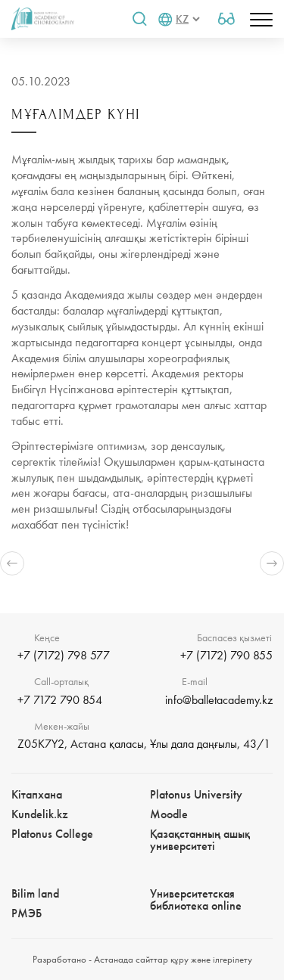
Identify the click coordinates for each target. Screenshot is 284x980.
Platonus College (52, 834)
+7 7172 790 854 (60, 700)
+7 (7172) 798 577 (64, 655)
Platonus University (196, 794)
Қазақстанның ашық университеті (200, 840)
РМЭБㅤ (27, 913)
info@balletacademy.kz (219, 700)
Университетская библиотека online (196, 899)
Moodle (169, 814)
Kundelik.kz (40, 814)
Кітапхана (37, 794)
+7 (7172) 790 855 (226, 655)
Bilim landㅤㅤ (35, 893)
